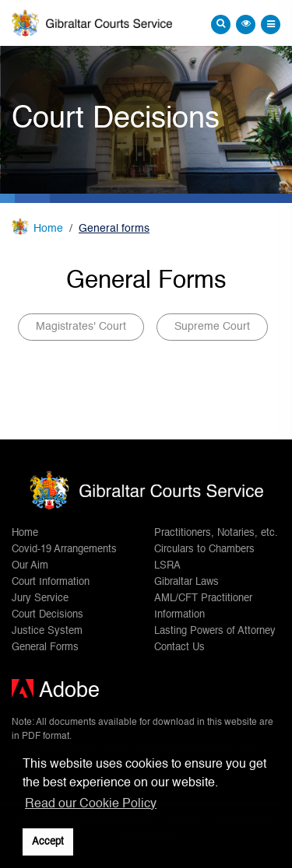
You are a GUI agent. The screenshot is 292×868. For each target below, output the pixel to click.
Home (48, 229)
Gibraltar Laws (186, 582)
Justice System (47, 631)
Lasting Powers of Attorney (215, 631)
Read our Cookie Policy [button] (91, 804)
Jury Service (40, 598)
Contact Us (179, 647)
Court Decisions (47, 615)
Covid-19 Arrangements (64, 549)
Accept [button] (48, 842)
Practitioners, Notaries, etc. (216, 533)
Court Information (51, 582)
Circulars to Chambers (204, 549)
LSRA (167, 566)
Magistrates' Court (81, 327)
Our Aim (30, 566)
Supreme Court (212, 327)
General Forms (45, 647)
